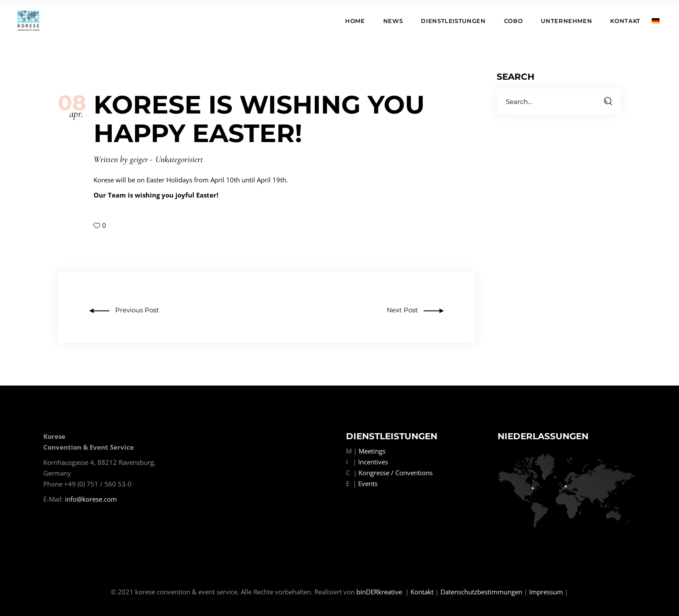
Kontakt (422, 592)
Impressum (546, 592)
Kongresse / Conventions (396, 473)
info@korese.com (91, 499)
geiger (139, 159)
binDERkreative (379, 592)
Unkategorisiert (179, 159)
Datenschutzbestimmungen (481, 592)
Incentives (373, 462)
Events (368, 483)
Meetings (372, 451)
